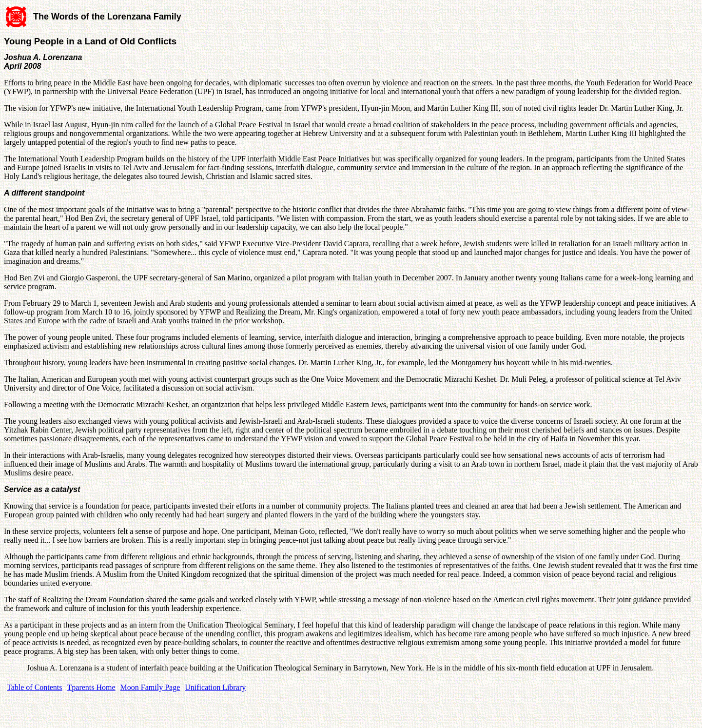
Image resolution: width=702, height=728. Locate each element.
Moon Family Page (150, 687)
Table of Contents (35, 687)
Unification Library (215, 687)
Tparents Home (91, 687)
